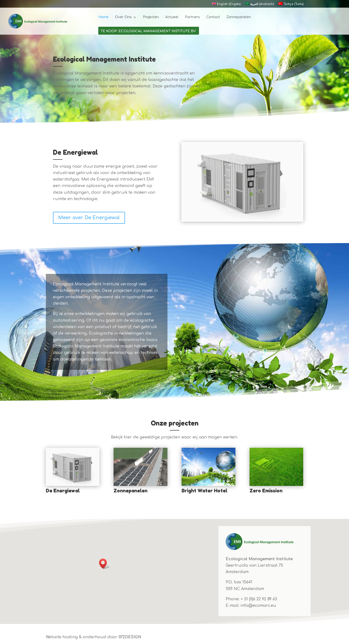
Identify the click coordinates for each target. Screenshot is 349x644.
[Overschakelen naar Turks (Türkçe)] (291, 5)
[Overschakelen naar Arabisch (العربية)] (259, 5)
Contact (213, 17)
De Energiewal (63, 491)
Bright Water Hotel (204, 491)
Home (103, 17)
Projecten (151, 17)
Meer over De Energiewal (89, 218)
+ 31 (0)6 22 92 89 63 (259, 599)
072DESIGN (130, 637)
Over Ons (123, 17)
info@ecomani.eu (258, 606)
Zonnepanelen (239, 17)
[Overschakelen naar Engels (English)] (226, 5)
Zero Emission (266, 491)
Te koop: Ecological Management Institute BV (148, 31)
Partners (192, 17)
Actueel (172, 17)
